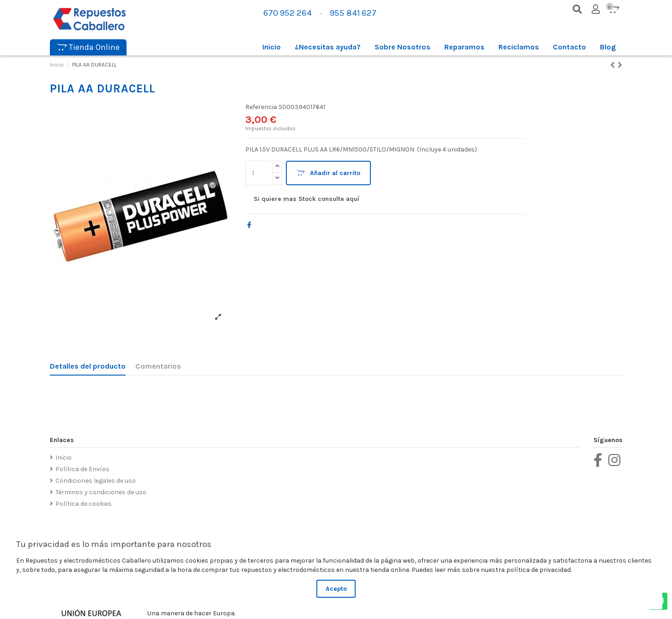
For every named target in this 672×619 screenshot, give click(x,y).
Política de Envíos (82, 469)
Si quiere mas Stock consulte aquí (306, 199)
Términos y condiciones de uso (101, 492)
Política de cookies (84, 504)
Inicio (64, 458)
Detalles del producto (88, 366)
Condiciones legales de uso (96, 481)
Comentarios (158, 366)
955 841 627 (353, 13)
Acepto (336, 589)
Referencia (261, 107)
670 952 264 (288, 13)
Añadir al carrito (328, 173)
